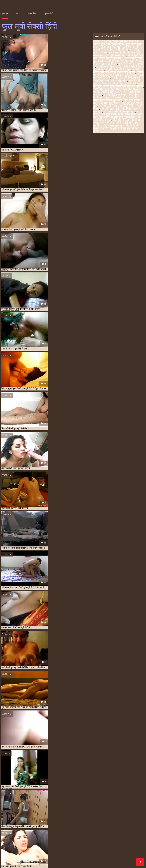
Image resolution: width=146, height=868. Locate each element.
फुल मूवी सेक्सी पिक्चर (113, 44)
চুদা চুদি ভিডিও (132, 844)
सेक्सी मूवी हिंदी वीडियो (44, 861)
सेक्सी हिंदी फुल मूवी (126, 98)
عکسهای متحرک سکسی (28, 863)
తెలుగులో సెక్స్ (100, 841)
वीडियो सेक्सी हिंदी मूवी (87, 855)
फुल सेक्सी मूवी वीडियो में (103, 819)
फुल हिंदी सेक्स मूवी (38, 821)
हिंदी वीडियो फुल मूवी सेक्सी (108, 830)
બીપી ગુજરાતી (68, 839)
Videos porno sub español (54, 863)
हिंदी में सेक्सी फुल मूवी (63, 830)
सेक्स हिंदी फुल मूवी (72, 821)
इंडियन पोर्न (93, 847)
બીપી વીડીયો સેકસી (30, 839)
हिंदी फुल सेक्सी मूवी (92, 829)
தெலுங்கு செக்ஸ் (29, 844)
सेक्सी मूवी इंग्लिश (111, 850)
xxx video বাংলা (88, 839)
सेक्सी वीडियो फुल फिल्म (113, 92)
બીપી (49, 855)
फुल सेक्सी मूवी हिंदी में (116, 50)
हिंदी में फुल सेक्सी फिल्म (25, 830)
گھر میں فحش (48, 853)
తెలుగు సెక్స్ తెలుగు (80, 841)
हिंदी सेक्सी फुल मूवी (123, 120)
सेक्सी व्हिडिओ (51, 839)
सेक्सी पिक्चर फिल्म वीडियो (47, 841)
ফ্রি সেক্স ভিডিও (91, 850)
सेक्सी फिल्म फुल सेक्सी (84, 823)
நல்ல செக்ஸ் (9, 839)
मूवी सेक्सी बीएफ (131, 850)
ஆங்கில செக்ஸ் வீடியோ (115, 839)
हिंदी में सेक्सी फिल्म (111, 844)
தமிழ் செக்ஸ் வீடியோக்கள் (88, 858)
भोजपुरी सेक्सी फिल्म (20, 841)
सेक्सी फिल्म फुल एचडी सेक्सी (112, 67)
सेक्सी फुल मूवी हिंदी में (58, 825)
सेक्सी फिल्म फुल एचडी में (40, 823)
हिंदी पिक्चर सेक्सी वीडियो (56, 858)
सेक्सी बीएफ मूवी (32, 858)
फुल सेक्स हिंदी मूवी (111, 47)
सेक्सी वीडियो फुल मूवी (131, 827)
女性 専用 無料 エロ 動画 (107, 863)
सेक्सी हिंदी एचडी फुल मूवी (33, 829)
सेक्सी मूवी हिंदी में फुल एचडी (90, 827)
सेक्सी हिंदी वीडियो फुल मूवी (108, 101)
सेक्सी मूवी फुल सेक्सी (124, 84)
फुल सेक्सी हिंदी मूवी (119, 53)
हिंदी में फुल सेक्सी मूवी (113, 109)
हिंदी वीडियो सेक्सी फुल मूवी (130, 830)
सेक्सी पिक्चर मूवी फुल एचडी (110, 821)
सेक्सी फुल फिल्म (126, 73)
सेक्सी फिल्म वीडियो (63, 855)
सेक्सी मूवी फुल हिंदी (104, 89)
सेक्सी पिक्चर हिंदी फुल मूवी (120, 61)
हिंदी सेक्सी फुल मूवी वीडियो (117, 126)
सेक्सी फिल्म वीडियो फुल (118, 70)
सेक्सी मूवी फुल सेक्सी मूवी (29, 827)
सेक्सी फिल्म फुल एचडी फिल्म (18, 823)
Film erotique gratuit (82, 863)
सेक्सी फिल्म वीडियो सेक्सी (121, 858)
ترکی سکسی (9, 853)
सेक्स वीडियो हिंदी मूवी (32, 855)
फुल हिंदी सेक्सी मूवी (116, 56)
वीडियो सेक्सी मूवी (28, 853)
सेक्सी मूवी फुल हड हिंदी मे (129, 87)
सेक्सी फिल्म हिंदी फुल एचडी (125, 823)
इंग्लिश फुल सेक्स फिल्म (106, 42)
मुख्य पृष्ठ (5, 14)
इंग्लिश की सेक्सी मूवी (13, 847)
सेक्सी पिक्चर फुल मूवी (111, 59)
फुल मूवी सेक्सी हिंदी (9, 863)
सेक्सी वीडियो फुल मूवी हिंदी (118, 95)
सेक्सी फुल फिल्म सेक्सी (20, 825)
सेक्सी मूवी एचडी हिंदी (69, 850)
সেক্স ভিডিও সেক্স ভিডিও (56, 844)
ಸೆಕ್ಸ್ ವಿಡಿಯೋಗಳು (20, 861)
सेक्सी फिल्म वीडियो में (70, 853)
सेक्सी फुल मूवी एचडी (112, 855)
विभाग (18, 14)
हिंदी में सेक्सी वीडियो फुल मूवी (119, 112)
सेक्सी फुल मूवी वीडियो (124, 75)
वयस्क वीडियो (33, 14)
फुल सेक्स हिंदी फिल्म (68, 819)
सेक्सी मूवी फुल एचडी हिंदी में (127, 825)
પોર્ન (65, 841)
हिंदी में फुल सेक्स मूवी (110, 106)
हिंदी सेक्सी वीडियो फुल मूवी (116, 127)
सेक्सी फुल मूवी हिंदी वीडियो (126, 78)
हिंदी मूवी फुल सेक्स (109, 103)
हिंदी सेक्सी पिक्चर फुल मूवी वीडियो (117, 117)
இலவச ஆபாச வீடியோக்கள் (119, 847)
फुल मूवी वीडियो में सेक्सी (30, 819)
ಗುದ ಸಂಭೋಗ (53, 847)
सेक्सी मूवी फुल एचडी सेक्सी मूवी (110, 81)
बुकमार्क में (49, 14)
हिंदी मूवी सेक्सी (35, 847)
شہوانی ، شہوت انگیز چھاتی (101, 853)
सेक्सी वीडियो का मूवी (75, 847)
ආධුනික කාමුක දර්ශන (85, 844)
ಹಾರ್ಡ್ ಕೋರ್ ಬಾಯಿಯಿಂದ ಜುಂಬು (36, 850)
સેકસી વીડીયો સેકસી (122, 841)
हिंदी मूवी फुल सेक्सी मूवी (127, 829)
